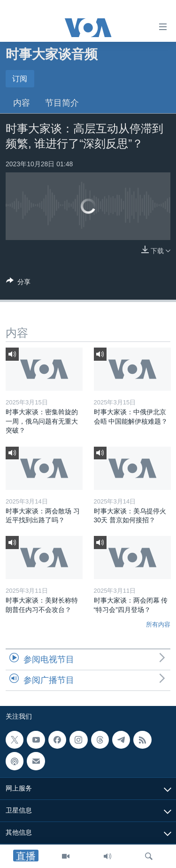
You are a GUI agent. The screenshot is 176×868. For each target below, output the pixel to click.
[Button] (18, 283)
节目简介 (62, 103)
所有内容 (158, 624)
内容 (22, 103)
